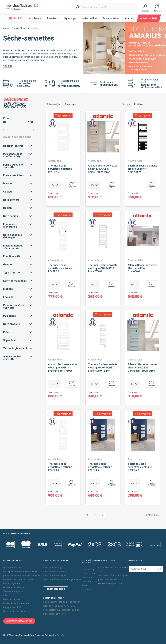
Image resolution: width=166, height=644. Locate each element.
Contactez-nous (56, 589)
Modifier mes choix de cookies (18, 580)
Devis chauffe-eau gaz (55, 576)
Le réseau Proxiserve (14, 587)
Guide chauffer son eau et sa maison (62, 602)
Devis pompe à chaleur (55, 572)
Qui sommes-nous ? (13, 568)
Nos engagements (12, 583)
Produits (16, 28)
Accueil (7, 28)
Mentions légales (12, 599)
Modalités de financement (16, 603)
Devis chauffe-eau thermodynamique (62, 580)
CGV (5, 595)
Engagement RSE (12, 607)
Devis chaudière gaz (53, 568)
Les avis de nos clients (14, 611)
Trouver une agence (13, 591)
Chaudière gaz (89, 570)
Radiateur (87, 582)
